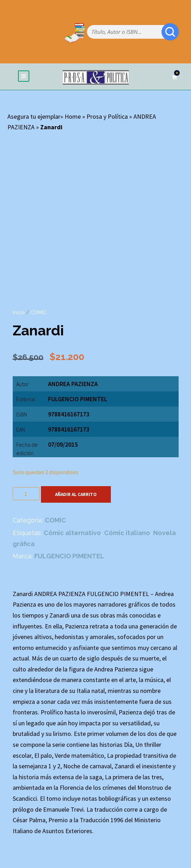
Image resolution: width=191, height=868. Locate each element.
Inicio (19, 312)
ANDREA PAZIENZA (73, 384)
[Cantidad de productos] (26, 494)
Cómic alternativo (72, 533)
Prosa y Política (107, 116)
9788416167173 (69, 429)
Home (73, 116)
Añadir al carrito (76, 494)
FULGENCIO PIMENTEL (78, 399)
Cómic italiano (127, 533)
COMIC (38, 312)
